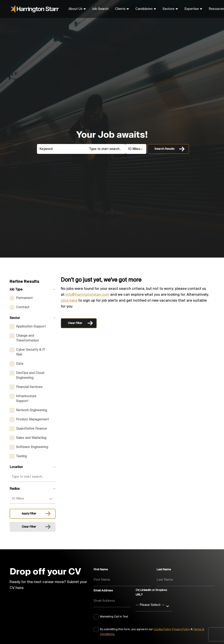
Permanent (24, 298)
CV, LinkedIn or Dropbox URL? (151, 592)
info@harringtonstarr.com (87, 295)
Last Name (164, 570)
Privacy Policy (181, 629)
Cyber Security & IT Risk (31, 352)
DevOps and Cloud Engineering (30, 375)
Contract (23, 307)
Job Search (100, 9)
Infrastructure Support (26, 399)
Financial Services (29, 387)
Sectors (169, 9)
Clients (120, 9)
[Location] (106, 149)
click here (69, 301)
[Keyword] (62, 149)
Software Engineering (32, 447)
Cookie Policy (162, 629)
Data (20, 364)
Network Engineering (31, 410)
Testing (21, 456)
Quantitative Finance (31, 429)
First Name (101, 570)
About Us (75, 9)
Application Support (31, 327)
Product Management (32, 420)
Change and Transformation (27, 338)
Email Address (103, 591)
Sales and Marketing (31, 438)
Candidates (144, 9)
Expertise (192, 9)
